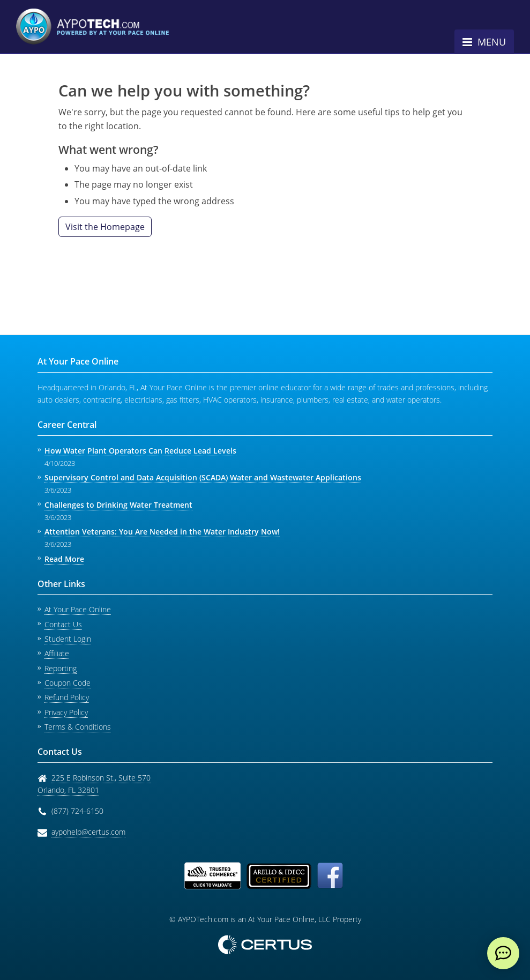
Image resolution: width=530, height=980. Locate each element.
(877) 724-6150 (77, 811)
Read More (64, 559)
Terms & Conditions (78, 727)
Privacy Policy (66, 712)
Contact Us (63, 624)
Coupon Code (68, 683)
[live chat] (503, 953)
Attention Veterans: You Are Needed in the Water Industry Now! (162, 532)
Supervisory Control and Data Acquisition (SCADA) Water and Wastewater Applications (203, 477)
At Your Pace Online (78, 609)
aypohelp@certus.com (88, 832)
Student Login (68, 639)
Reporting (61, 668)
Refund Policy (67, 697)
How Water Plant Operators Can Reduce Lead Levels (140, 451)
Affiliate (57, 653)
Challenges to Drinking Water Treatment (118, 505)
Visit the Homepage (105, 227)
